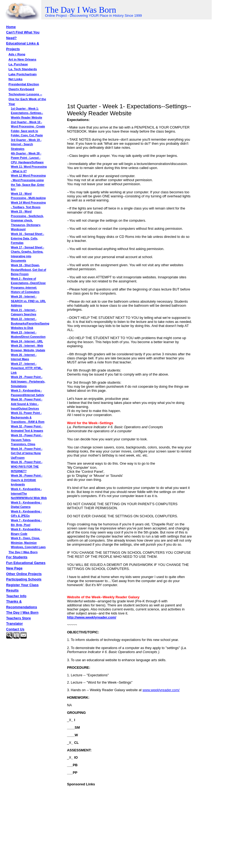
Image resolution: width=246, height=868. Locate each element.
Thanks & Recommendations (22, 604)
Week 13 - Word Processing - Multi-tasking (28, 196)
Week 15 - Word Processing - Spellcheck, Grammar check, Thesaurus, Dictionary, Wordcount (27, 220)
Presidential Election (24, 84)
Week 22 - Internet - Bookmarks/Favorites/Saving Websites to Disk (30, 323)
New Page (14, 568)
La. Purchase (18, 64)
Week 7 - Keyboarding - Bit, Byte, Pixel (26, 523)
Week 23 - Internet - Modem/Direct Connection (28, 335)
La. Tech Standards (23, 69)
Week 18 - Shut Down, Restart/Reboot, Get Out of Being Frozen (28, 270)
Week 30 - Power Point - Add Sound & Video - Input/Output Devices (27, 404)
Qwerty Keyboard (21, 89)
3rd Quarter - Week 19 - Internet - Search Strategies (26, 144)
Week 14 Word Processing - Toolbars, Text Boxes (28, 205)
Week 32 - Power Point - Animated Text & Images (27, 429)
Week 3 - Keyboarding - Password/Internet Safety (28, 393)
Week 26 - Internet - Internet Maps (24, 357)
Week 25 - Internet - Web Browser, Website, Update (28, 348)
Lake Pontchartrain (23, 74)
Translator (15, 624)
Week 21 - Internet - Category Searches (24, 312)
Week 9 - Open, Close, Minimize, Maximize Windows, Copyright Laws (28, 543)
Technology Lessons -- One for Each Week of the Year (27, 99)
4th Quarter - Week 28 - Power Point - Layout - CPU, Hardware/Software (27, 158)
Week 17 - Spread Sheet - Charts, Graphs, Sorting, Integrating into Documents (27, 254)
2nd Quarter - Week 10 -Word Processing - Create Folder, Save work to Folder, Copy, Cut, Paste (28, 129)
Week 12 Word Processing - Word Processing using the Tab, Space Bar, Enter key (28, 182)
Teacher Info (16, 596)
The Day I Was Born (23, 552)
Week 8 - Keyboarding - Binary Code (26, 532)
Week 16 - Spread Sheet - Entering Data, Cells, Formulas (27, 238)
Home (11, 27)
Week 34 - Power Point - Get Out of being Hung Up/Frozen (27, 453)
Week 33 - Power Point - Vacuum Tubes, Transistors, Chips (27, 440)
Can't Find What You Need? (23, 35)
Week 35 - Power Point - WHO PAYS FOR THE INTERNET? (27, 467)
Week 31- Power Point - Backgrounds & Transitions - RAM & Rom (28, 417)
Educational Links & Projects (23, 46)
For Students (17, 557)
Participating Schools (24, 579)
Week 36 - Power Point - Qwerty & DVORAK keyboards (27, 480)
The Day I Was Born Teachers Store (22, 615)
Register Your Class (22, 585)
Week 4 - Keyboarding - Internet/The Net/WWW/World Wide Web (29, 494)
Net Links (16, 79)
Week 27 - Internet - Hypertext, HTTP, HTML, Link (27, 368)
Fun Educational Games (26, 563)
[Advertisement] (33, 654)
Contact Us (15, 629)
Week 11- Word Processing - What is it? (29, 169)
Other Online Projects (24, 574)
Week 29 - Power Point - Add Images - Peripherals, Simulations (28, 381)
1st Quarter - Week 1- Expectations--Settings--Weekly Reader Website (27, 113)
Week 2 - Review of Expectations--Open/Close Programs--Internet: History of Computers (28, 286)
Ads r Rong (17, 54)
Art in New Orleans (23, 59)
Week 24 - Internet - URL (27, 341)
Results (12, 590)
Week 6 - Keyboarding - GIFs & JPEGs (26, 514)
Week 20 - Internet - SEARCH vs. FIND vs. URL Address (28, 301)
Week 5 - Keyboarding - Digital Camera (26, 505)
